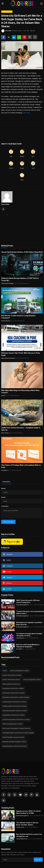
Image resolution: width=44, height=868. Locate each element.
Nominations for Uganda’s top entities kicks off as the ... (29, 624)
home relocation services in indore (13, 737)
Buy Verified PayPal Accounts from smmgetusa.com (29, 835)
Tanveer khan (20, 827)
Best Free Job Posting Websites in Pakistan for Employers (28, 646)
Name (3, 488)
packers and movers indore (11, 679)
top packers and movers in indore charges (16, 697)
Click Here (26, 113)
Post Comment (8, 522)
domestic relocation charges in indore (14, 742)
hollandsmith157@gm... (8, 283)
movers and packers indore (32, 679)
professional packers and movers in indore (16, 719)
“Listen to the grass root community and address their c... (30, 612)
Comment (5, 506)
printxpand (4, 470)
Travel (5, 671)
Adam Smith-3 (5, 433)
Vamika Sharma (6, 321)
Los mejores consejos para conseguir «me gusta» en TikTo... (29, 635)
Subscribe (38, 860)
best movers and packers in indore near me (16, 728)
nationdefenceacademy (8, 358)
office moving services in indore (12, 724)
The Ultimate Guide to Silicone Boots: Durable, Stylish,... (27, 824)
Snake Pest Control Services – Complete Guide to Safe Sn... (21, 429)
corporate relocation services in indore (15, 711)
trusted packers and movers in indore (14, 702)
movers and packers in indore (19, 671)
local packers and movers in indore (14, 715)
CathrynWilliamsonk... (22, 839)
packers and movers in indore (12, 675)
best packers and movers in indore (13, 693)
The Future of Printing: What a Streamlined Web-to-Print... (21, 466)
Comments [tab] (6, 482)
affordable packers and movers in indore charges (18, 733)
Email (3, 497)
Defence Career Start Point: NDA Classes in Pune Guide (21, 354)
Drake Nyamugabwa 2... (23, 605)
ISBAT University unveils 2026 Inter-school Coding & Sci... (28, 601)
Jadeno (3, 395)
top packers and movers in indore (13, 688)
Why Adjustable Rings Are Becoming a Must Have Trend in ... (20, 392)
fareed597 (19, 649)
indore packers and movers (11, 684)
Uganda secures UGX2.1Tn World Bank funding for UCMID (28, 812)
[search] (41, 4)
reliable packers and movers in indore (14, 706)
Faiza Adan (5, 204)
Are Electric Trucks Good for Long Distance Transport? (18, 317)
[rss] (4, 800)
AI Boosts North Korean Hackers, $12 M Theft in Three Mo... (20, 279)
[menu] (3, 4)
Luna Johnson (20, 638)
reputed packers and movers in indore (15, 746)
